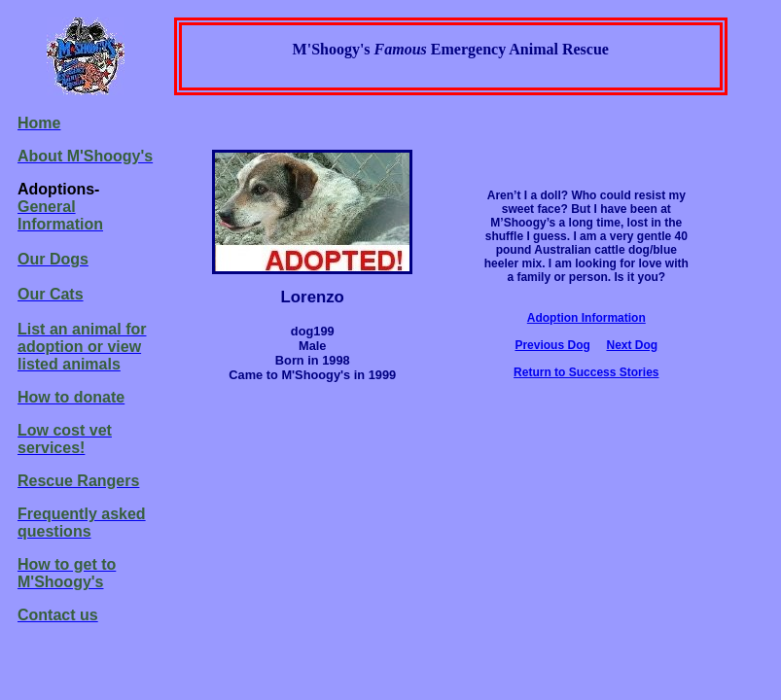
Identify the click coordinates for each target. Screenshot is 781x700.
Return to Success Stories (586, 372)
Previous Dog (552, 345)
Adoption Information (586, 318)
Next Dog (632, 345)
